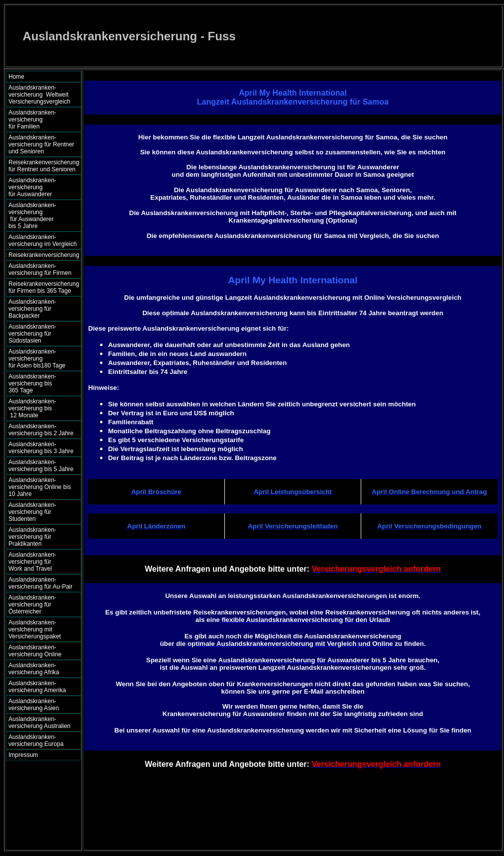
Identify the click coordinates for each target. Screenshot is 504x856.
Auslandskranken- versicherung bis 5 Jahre (41, 466)
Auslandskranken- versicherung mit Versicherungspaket (35, 629)
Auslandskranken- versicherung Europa (36, 740)
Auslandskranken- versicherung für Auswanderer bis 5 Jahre (41, 216)
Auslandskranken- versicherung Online (35, 651)
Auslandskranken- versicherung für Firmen (40, 269)
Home (16, 77)
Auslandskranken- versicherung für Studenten (32, 512)
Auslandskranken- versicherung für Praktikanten (32, 537)
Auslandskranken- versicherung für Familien (41, 120)
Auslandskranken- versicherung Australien (40, 723)
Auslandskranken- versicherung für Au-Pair (41, 583)
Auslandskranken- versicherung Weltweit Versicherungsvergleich (39, 95)
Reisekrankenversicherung (44, 255)
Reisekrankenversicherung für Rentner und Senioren (44, 166)
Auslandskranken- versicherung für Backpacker (32, 309)
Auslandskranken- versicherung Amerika (37, 687)
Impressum (23, 755)
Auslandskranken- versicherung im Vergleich (43, 241)
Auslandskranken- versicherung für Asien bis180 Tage (42, 359)
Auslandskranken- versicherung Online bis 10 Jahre (40, 487)
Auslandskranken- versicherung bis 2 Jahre (41, 430)
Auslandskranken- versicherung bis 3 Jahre (41, 448)
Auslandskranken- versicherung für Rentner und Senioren (41, 144)
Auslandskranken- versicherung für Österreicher (32, 605)
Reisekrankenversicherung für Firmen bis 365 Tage (44, 287)
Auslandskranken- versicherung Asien (34, 705)
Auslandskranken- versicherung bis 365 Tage (41, 383)
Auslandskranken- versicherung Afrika (34, 669)
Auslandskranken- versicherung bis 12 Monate (39, 408)
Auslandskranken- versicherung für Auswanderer (42, 187)
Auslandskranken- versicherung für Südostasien (32, 334)
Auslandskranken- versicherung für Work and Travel (38, 562)
